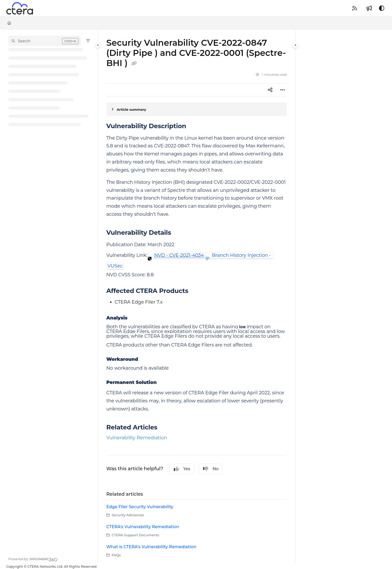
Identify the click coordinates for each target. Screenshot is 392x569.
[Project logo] (20, 8)
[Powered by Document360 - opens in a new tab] (33, 559)
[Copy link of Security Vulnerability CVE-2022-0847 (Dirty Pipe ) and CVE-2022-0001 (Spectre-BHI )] (134, 64)
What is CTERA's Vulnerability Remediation (151, 547)
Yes (182, 469)
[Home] (9, 23)
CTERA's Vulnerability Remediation (143, 527)
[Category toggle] (98, 45)
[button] (45, 41)
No (211, 469)
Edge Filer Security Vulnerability (140, 507)
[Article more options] (283, 90)
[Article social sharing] (270, 90)
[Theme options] (382, 8)
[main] (196, 297)
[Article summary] (196, 109)
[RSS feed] (355, 8)
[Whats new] (369, 8)
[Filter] (88, 41)
